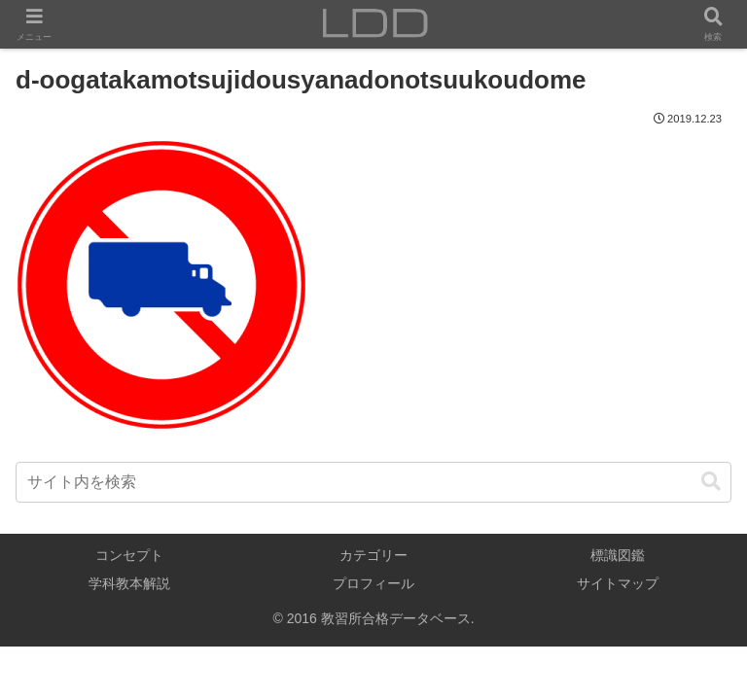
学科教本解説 (129, 583)
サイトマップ (618, 583)
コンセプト (129, 555)
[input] (373, 482)
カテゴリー (373, 555)
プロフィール (373, 583)
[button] (711, 482)
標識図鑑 (618, 555)
